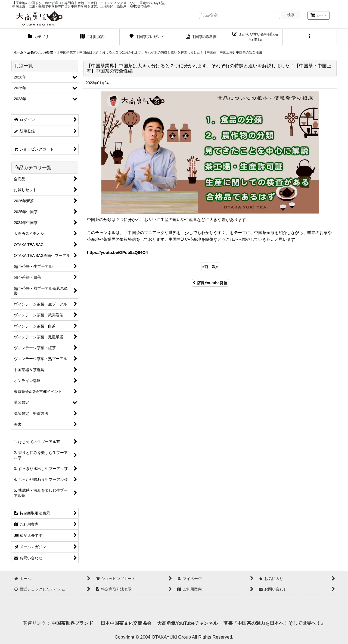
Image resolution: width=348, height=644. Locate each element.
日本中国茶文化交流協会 (126, 623)
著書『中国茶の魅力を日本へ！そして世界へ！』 (274, 623)
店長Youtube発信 (210, 283)
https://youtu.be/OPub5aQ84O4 (117, 252)
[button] (310, 37)
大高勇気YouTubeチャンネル (187, 623)
